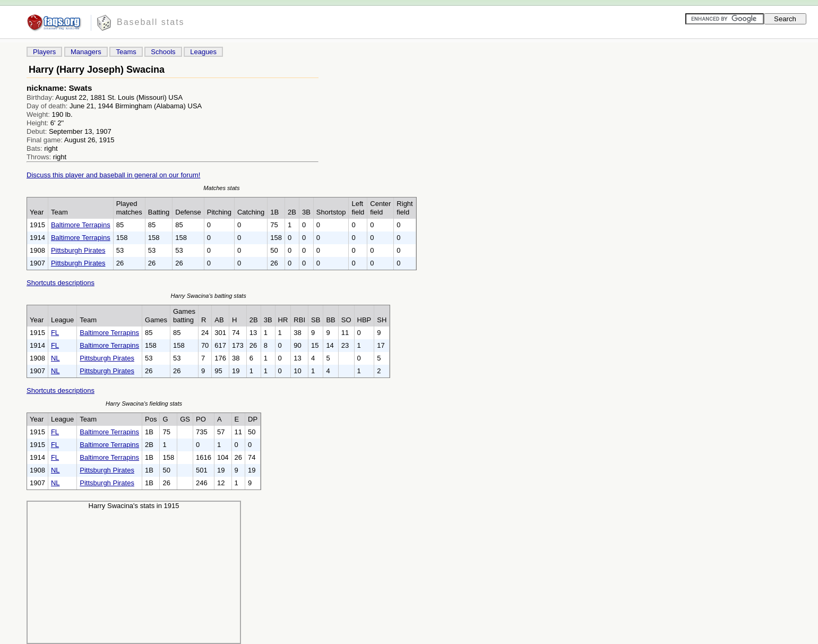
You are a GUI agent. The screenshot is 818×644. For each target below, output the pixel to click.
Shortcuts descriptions (61, 283)
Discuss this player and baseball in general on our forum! (113, 175)
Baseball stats (151, 22)
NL (55, 358)
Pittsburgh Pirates (78, 250)
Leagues (203, 52)
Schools (163, 52)
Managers (86, 52)
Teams (126, 52)
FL (55, 333)
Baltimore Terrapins (81, 225)
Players (44, 52)
